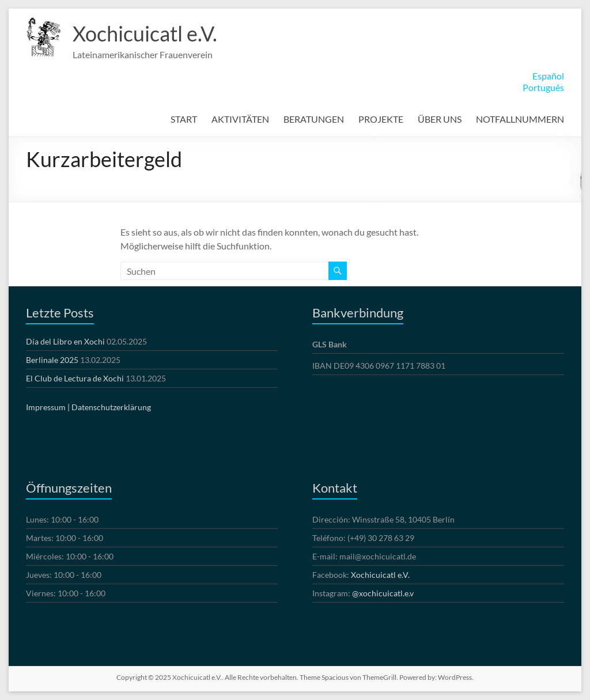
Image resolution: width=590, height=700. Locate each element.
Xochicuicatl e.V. (145, 33)
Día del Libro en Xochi (65, 341)
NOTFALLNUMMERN (520, 119)
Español (548, 76)
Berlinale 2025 (52, 360)
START (184, 119)
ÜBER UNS (440, 119)
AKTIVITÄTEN (240, 119)
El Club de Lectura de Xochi (75, 378)
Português (543, 87)
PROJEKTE (381, 119)
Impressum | (48, 407)
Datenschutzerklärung (111, 407)
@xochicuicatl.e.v (383, 593)
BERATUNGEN (314, 119)
